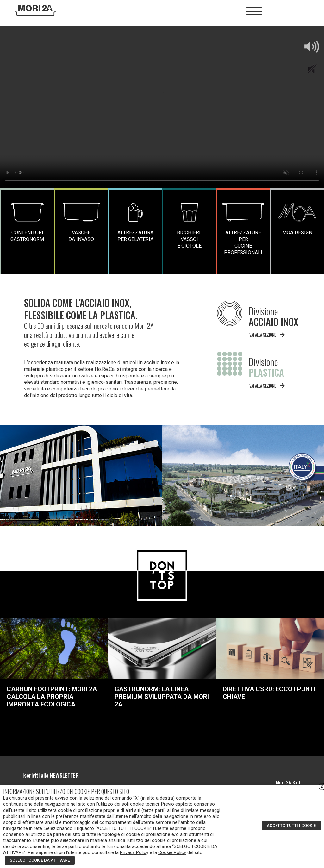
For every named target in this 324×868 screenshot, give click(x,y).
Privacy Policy (134, 852)
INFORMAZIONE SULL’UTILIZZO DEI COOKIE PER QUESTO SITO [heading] (66, 792)
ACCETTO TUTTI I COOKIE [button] (291, 825)
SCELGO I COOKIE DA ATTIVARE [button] (40, 860)
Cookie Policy (172, 852)
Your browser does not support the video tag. (162, 107)
